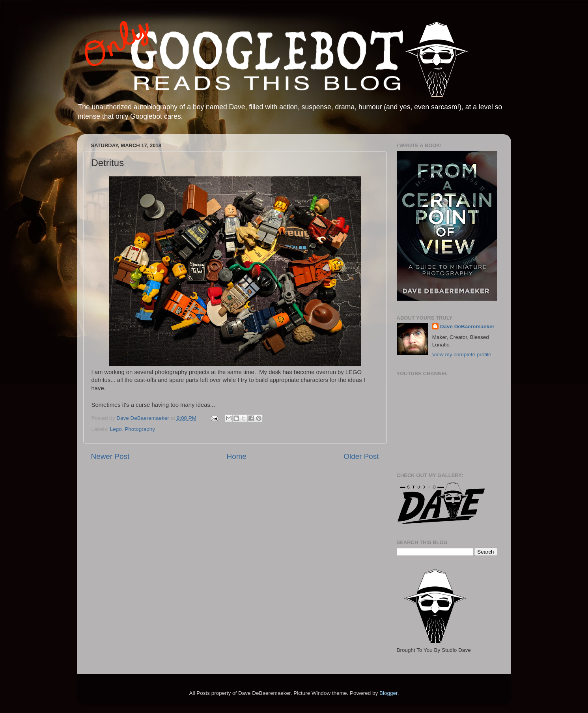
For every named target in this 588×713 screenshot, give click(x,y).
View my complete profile (462, 355)
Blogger (388, 693)
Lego (116, 429)
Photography (140, 429)
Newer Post (110, 456)
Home (237, 456)
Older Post (361, 456)
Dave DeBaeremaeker (467, 327)
